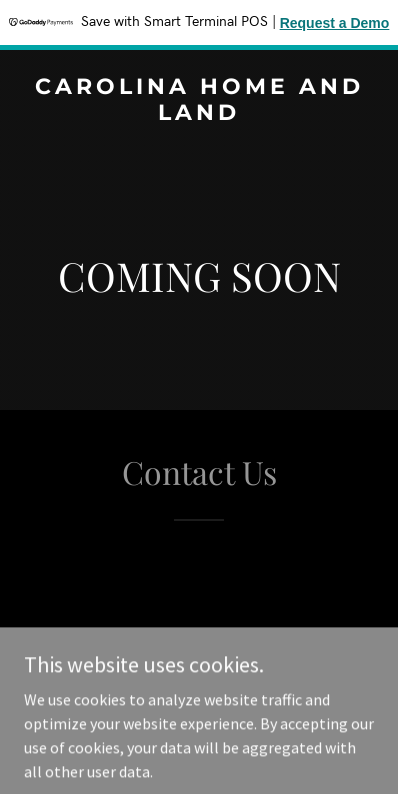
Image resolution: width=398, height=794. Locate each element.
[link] (199, 114)
